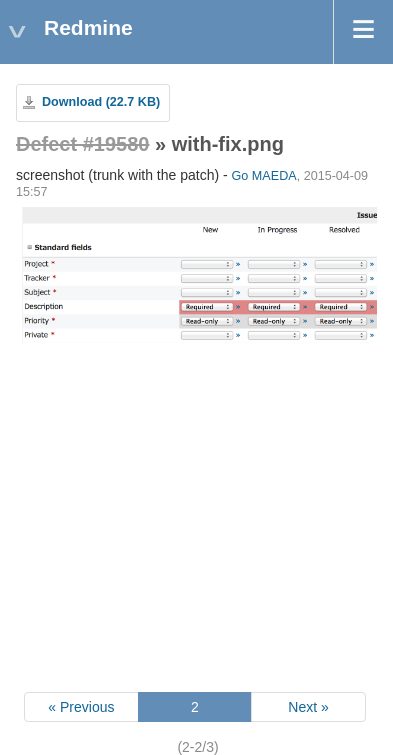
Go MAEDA (264, 176)
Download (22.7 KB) (101, 102)
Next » (308, 707)
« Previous (81, 707)
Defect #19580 (82, 144)
